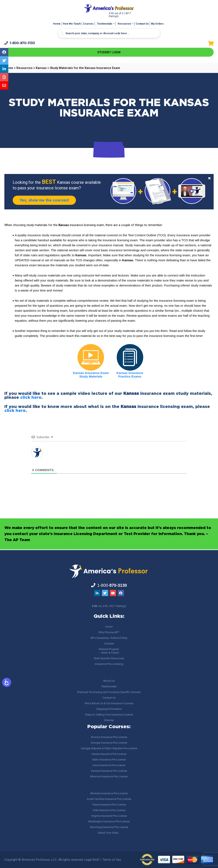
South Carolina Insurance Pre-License (109, 799)
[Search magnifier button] (62, 34)
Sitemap (109, 720)
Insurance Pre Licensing (109, 664)
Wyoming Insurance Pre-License (109, 827)
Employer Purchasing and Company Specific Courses (109, 692)
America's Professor (36, 860)
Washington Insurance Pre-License (109, 821)
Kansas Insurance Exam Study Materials (91, 375)
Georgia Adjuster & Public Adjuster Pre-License (109, 748)
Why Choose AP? (109, 632)
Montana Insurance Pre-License (109, 793)
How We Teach (72, 24)
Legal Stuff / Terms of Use (103, 860)
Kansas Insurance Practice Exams (130, 375)
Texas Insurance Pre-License (109, 805)
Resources (124, 24)
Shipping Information (109, 709)
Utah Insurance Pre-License (109, 810)
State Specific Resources (109, 658)
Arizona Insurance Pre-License (109, 737)
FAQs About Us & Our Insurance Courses (109, 703)
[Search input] (109, 33)
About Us (109, 681)
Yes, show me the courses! (47, 201)
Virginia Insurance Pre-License (109, 816)
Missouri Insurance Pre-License (109, 776)
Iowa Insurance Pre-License (109, 765)
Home (57, 24)
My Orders (157, 24)
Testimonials (105, 24)
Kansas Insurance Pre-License (109, 771)
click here (31, 398)
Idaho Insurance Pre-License (109, 760)
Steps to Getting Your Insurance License (109, 715)
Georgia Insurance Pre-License (109, 743)
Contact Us (142, 24)
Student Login (109, 53)
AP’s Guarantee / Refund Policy (109, 638)
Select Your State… (109, 833)
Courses (88, 24)
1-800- (20, 43)
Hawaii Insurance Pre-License (109, 754)
